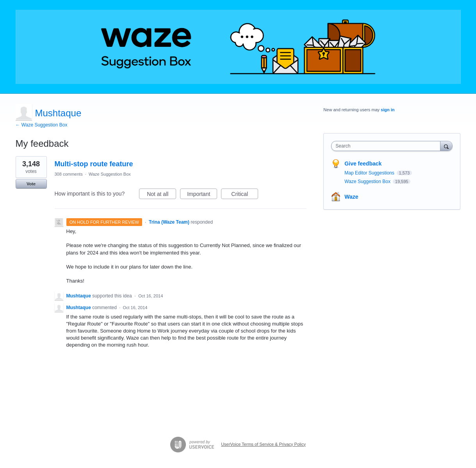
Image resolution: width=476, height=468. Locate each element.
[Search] (446, 146)
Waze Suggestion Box (110, 174)
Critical (245, 195)
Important (202, 195)
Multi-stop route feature (94, 164)
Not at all (161, 195)
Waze (351, 197)
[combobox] (388, 146)
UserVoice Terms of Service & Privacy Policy (263, 444)
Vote (31, 184)
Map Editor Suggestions (370, 173)
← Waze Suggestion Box (42, 125)
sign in (388, 110)
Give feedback (363, 164)
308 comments (69, 174)
